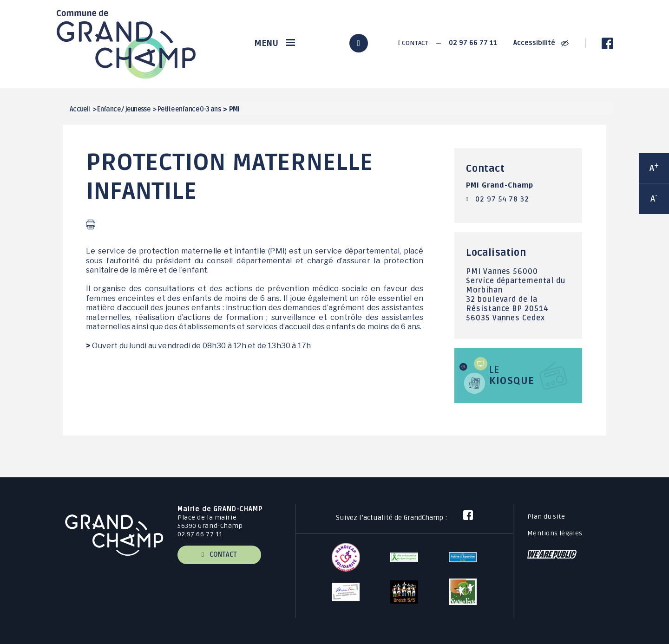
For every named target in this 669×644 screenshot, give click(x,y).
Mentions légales (555, 533)
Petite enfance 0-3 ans (189, 109)
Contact (413, 43)
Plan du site (546, 517)
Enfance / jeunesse (124, 109)
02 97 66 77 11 (473, 43)
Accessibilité (541, 43)
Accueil (80, 109)
